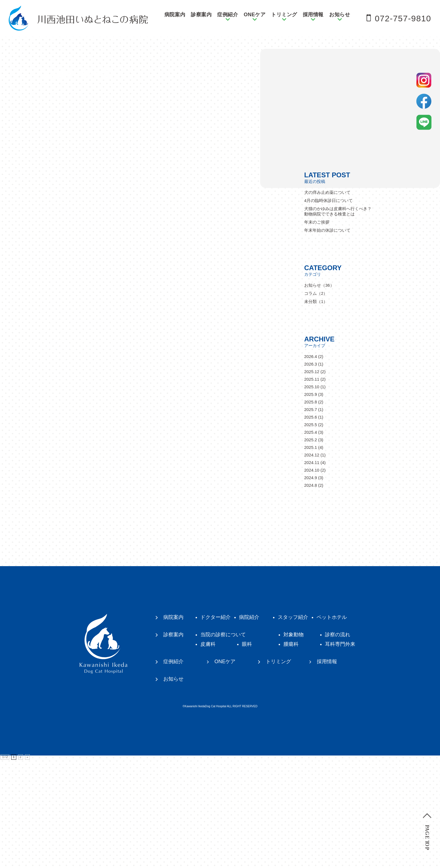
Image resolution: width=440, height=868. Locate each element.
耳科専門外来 (340, 752)
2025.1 (311, 556)
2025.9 (311, 503)
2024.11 (312, 571)
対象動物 (294, 743)
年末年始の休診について (327, 338)
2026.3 (311, 472)
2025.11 (312, 487)
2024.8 (311, 593)
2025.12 (312, 480)
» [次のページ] (27, 865)
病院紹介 (249, 725)
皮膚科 (208, 752)
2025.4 (311, 540)
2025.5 (311, 533)
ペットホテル (332, 725)
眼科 (247, 752)
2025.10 (312, 495)
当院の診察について (223, 743)
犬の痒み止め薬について (327, 301)
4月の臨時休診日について (328, 309)
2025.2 (311, 548)
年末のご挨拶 (317, 330)
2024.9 (311, 586)
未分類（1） (316, 410)
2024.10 (312, 578)
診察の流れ (338, 743)
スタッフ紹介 (293, 725)
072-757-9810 (403, 18)
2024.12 (312, 563)
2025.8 (311, 510)
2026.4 (311, 465)
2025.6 (311, 525)
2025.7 (311, 518)
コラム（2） (316, 402)
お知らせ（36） (319, 393)
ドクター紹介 (216, 725)
